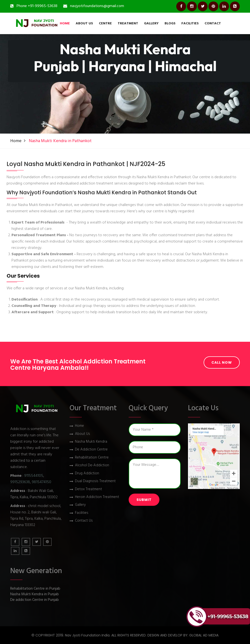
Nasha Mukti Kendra (91, 442)
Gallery (151, 24)
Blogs (170, 24)
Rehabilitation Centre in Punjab (35, 589)
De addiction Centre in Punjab (35, 600)
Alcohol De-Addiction (92, 465)
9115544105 (34, 476)
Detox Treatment (89, 489)
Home (65, 24)
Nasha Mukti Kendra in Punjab (35, 594)
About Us (84, 24)
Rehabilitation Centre (92, 458)
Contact (213, 24)
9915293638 (20, 482)
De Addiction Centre (91, 450)
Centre (105, 24)
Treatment (128, 24)
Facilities (190, 24)
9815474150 (42, 482)
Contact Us (84, 521)
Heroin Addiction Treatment (97, 497)
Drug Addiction (87, 473)
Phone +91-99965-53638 (37, 6)
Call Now (222, 362)
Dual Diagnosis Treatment (95, 481)
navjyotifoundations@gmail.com (97, 6)
